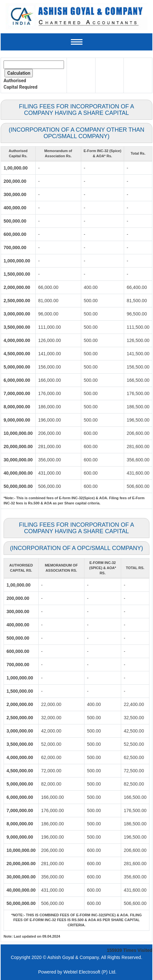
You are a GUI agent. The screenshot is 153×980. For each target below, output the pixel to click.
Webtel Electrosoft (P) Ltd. (90, 972)
